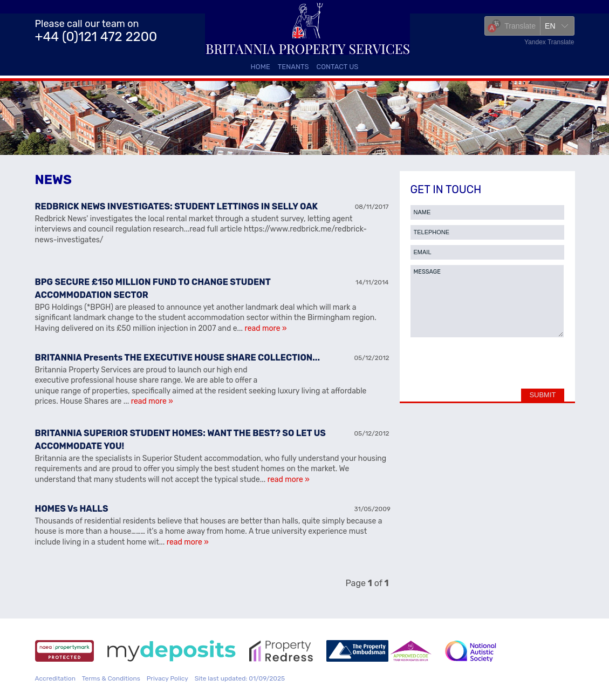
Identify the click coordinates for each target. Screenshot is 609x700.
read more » (266, 328)
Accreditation (55, 678)
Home (261, 67)
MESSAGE (487, 301)
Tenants (293, 67)
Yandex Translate (549, 42)
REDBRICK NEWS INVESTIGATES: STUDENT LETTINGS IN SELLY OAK (177, 206)
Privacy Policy (167, 678)
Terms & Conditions (111, 678)
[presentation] (488, 366)
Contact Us (338, 67)
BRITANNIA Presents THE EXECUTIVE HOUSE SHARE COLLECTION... (177, 358)
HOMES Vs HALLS (72, 509)
